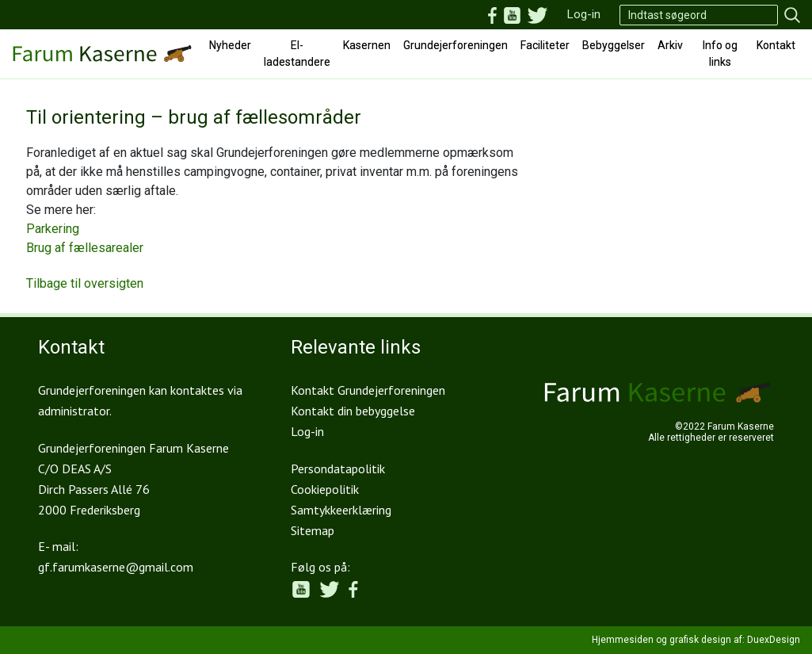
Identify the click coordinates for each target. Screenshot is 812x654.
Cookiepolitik (325, 489)
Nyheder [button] (230, 45)
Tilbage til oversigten (85, 283)
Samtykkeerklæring (341, 510)
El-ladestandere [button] (297, 54)
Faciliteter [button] (545, 45)
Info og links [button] (720, 54)
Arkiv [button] (670, 45)
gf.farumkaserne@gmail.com (116, 567)
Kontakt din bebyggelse (353, 411)
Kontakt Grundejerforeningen (368, 390)
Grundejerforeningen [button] (456, 45)
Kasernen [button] (367, 45)
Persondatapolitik (338, 469)
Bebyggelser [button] (614, 45)
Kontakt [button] (776, 45)
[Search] (699, 15)
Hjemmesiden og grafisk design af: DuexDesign (696, 640)
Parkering (53, 229)
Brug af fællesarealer (85, 248)
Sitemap (313, 530)
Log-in (584, 14)
